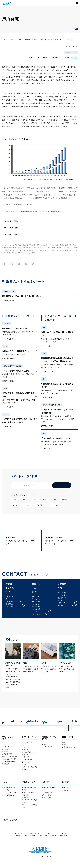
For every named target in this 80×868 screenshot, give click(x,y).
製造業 (25, 500)
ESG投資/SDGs (45, 39)
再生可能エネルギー (51, 73)
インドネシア (41, 505)
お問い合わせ (18, 833)
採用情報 (66, 782)
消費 (14, 500)
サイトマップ (62, 833)
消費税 (64, 500)
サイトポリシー (49, 833)
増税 (45, 500)
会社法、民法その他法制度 (52, 405)
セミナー (6, 782)
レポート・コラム (16, 39)
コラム (6, 414)
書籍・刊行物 (68, 737)
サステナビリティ (30, 782)
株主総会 (27, 505)
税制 (44, 353)
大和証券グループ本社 (48, 836)
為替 (54, 500)
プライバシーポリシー (33, 833)
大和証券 (64, 836)
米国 (5, 388)
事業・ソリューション (10, 738)
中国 (35, 500)
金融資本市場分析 (31, 39)
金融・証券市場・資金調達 (12, 366)
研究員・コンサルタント (50, 738)
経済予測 (7, 324)
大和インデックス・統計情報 (26, 836)
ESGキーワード (59, 39)
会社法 (15, 505)
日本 (44, 379)
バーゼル (55, 505)
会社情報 (46, 782)
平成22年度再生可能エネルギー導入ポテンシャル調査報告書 (38, 211)
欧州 (5, 346)
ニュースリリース (10, 820)
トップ (4, 39)
